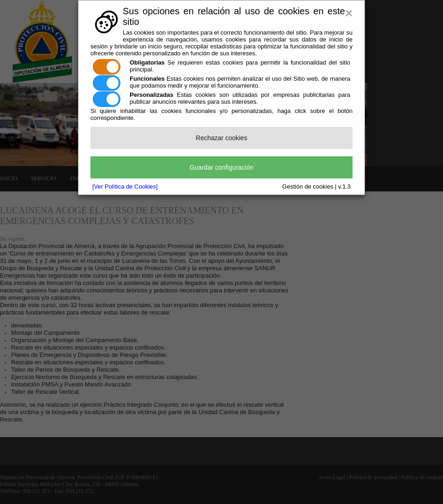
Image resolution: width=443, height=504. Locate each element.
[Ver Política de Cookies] (125, 187)
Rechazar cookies (221, 138)
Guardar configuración (222, 167)
